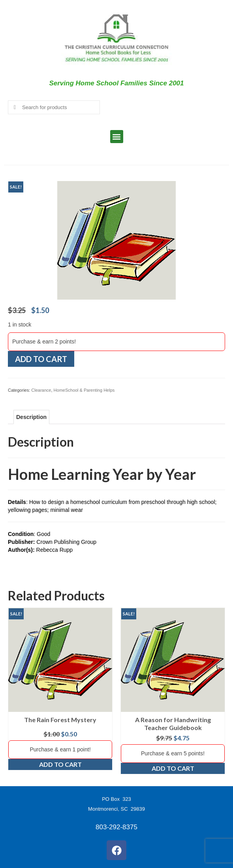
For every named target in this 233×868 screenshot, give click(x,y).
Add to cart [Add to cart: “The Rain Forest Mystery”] (60, 764)
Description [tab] (31, 417)
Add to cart (41, 359)
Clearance (41, 390)
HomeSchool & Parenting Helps (84, 390)
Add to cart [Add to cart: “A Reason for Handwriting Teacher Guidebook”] (173, 768)
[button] (117, 137)
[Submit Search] (14, 107)
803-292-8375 (116, 827)
